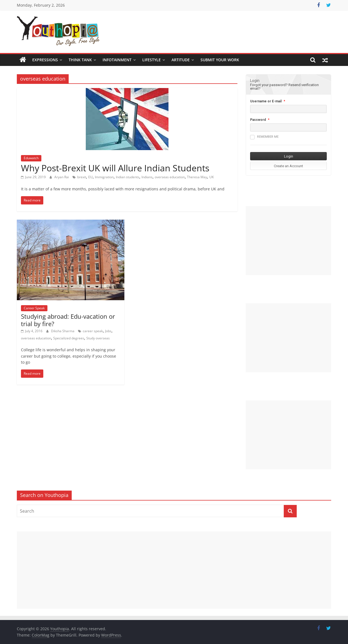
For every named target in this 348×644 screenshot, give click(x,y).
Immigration (104, 177)
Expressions (45, 60)
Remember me (264, 137)
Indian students (128, 177)
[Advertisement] (288, 241)
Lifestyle (152, 60)
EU (90, 177)
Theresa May (197, 177)
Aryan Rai (62, 177)
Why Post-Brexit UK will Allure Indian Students (115, 168)
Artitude (181, 60)
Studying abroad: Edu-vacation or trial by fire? (68, 320)
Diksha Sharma (63, 331)
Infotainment (117, 60)
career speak (93, 331)
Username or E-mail (266, 101)
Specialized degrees (69, 338)
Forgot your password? (269, 85)
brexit (82, 177)
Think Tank (80, 60)
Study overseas (98, 338)
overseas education (170, 177)
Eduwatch (31, 158)
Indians (147, 177)
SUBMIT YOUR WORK (220, 60)
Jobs (108, 331)
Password (258, 120)
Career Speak (34, 308)
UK (212, 177)
